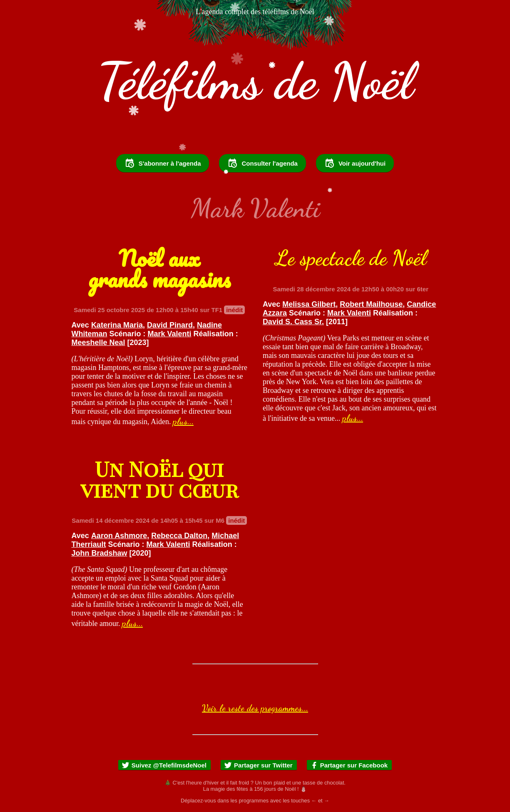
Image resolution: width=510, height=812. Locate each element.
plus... (183, 421)
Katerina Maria (117, 325)
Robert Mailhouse (371, 304)
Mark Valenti (170, 334)
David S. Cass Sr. (293, 322)
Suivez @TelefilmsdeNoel (164, 765)
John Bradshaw (100, 553)
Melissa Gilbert (309, 304)
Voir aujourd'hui (355, 163)
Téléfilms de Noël (255, 81)
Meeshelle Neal (98, 343)
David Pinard (170, 325)
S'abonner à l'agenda (163, 163)
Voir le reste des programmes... (255, 708)
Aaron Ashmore (119, 536)
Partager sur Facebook (349, 765)
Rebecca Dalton (179, 536)
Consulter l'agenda (262, 163)
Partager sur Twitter (258, 765)
